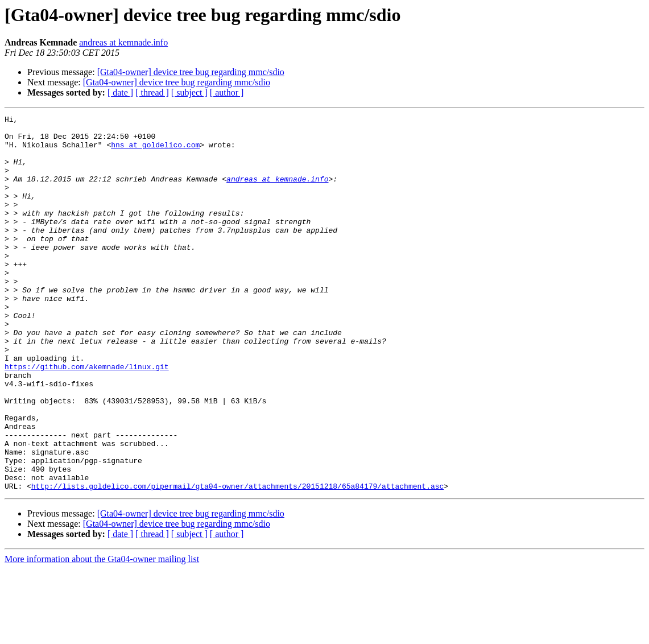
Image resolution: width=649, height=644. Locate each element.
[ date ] (120, 92)
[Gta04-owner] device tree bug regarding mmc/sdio (191, 72)
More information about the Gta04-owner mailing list (102, 634)
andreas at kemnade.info (123, 42)
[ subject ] (189, 92)
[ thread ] (152, 92)
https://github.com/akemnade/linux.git (87, 418)
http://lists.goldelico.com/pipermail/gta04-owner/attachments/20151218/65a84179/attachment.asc (237, 561)
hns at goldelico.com (155, 151)
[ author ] (227, 92)
